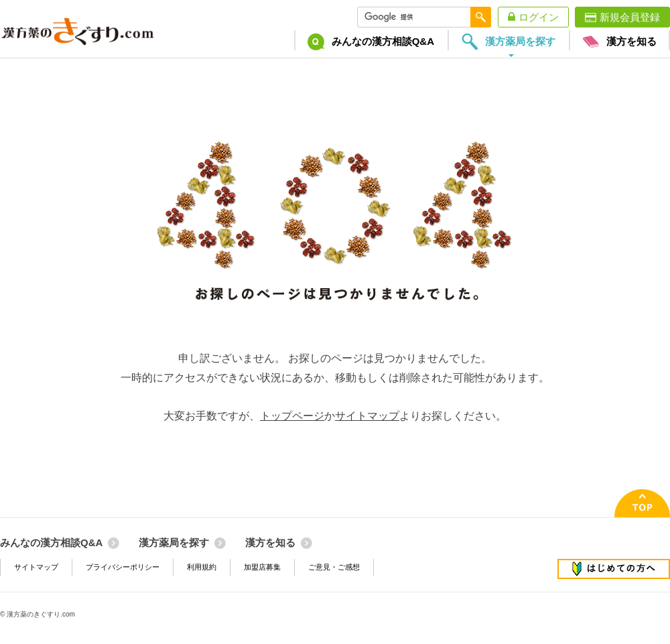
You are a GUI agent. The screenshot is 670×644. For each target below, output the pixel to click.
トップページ (292, 416)
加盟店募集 (262, 567)
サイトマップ (367, 416)
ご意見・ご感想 (334, 567)
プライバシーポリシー (123, 567)
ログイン (539, 17)
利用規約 (202, 567)
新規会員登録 (630, 17)
